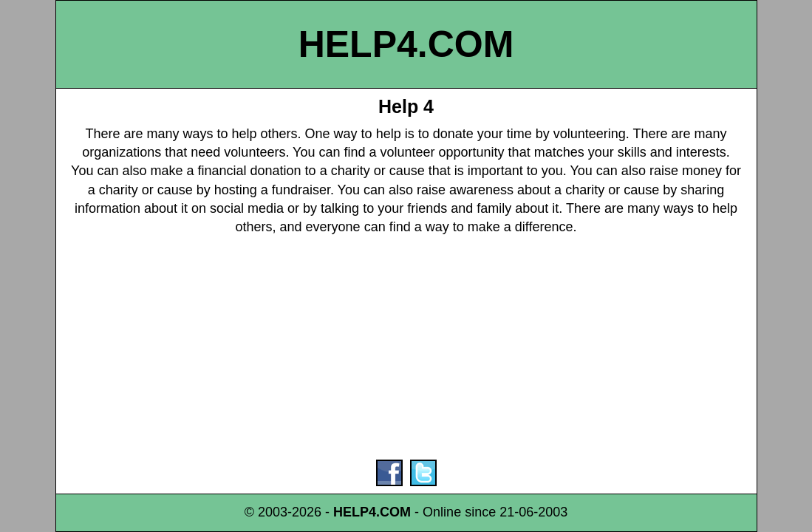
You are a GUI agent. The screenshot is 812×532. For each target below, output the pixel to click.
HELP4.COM (406, 44)
